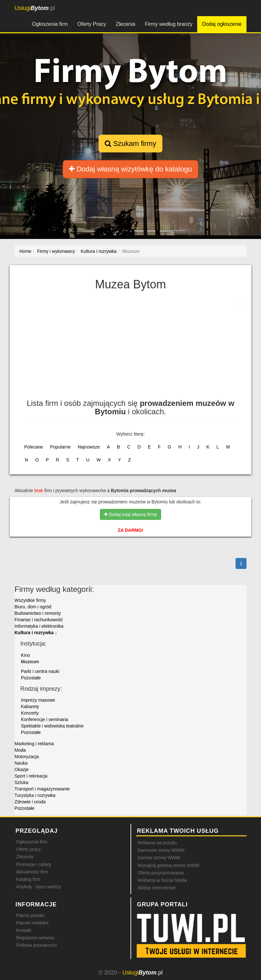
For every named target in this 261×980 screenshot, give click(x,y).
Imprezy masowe (38, 700)
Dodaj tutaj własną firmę (130, 514)
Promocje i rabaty (34, 864)
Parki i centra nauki (40, 671)
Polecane (34, 447)
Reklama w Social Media (162, 880)
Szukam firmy (130, 144)
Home (25, 251)
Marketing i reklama (34, 744)
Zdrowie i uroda (30, 802)
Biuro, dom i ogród (33, 607)
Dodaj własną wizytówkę (130, 169)
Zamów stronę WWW (159, 858)
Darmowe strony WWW (161, 850)
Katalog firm (28, 879)
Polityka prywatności (37, 945)
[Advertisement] (130, 347)
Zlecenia (125, 24)
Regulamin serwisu (35, 938)
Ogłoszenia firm (50, 24)
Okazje (22, 769)
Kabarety (30, 707)
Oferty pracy (28, 849)
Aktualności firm (32, 872)
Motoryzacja (27, 757)
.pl (35, 8)
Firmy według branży (169, 24)
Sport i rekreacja (31, 776)
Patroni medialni (32, 923)
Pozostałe (31, 678)
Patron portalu (30, 915)
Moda (20, 750)
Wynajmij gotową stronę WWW (169, 865)
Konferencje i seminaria (44, 719)
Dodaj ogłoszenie (222, 24)
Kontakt (24, 930)
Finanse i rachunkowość (39, 620)
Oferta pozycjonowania (160, 873)
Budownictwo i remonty (38, 613)
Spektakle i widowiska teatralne (52, 726)
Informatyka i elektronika (39, 626)
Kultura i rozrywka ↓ (36, 633)
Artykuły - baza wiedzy (39, 887)
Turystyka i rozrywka (35, 795)
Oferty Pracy (92, 24)
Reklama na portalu (157, 843)
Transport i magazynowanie (42, 789)
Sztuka (21, 782)
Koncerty (30, 713)
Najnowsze (89, 447)
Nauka (21, 763)
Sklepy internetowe (157, 888)
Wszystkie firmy (30, 600)
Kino (25, 655)
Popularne (60, 447)
